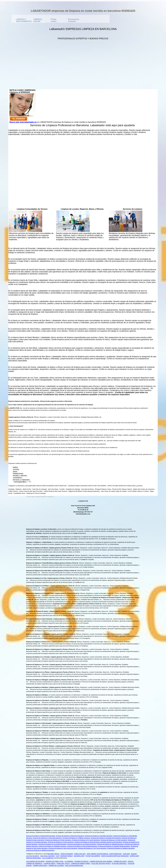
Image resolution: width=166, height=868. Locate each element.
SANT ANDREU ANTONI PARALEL (98, 854)
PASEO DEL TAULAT (63, 864)
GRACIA (131, 861)
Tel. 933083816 (19, 119)
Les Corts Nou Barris (33, 856)
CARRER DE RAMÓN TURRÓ (81, 864)
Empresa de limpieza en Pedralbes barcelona (52, 846)
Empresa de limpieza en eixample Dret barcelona (106, 838)
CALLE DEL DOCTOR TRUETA (101, 864)
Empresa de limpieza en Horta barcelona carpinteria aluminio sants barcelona (98, 842)
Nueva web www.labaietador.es (23, 122)
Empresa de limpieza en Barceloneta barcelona (41, 836)
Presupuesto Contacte (73, 20)
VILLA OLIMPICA (47, 858)
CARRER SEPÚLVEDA (40, 866)
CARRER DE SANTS (120, 861)
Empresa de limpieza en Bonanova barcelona (70, 836)
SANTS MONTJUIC (115, 854)
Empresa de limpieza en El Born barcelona (58, 840)
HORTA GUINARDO (67, 854)
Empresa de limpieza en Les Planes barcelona (82, 844)
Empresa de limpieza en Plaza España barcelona (82, 846)
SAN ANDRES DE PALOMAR (36, 861)
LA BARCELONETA (50, 864)
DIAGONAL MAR (79, 856)
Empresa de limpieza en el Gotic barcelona (114, 840)
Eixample (134, 854)
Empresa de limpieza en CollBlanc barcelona (76, 838)
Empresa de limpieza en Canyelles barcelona (99, 836)
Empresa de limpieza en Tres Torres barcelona (92, 848)
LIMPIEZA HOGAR (38, 20)
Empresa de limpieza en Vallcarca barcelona (121, 848)
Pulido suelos (54, 20)
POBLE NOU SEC (80, 854)
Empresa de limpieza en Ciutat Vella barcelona (47, 838)
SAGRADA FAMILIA (66, 856)
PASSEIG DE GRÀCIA (82, 861)
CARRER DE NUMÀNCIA (34, 864)
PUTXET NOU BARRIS (93, 856)
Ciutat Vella (126, 854)
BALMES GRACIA (54, 854)
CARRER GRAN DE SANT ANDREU (101, 861)
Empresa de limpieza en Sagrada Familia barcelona (114, 846)
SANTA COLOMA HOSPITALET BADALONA (115, 856)
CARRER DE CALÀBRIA (56, 866)
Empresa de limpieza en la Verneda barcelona (52, 844)
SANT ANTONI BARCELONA (74, 866)
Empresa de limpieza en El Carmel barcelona (86, 840)
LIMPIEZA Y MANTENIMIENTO (22, 20)
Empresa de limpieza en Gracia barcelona (61, 842)
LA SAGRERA (69, 861)
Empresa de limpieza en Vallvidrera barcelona (40, 850)
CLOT (58, 856)
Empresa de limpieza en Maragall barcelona (110, 844)
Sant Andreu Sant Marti (47, 856)
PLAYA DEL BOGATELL (119, 864)
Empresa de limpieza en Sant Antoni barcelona (63, 848)
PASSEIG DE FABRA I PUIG (55, 861)
